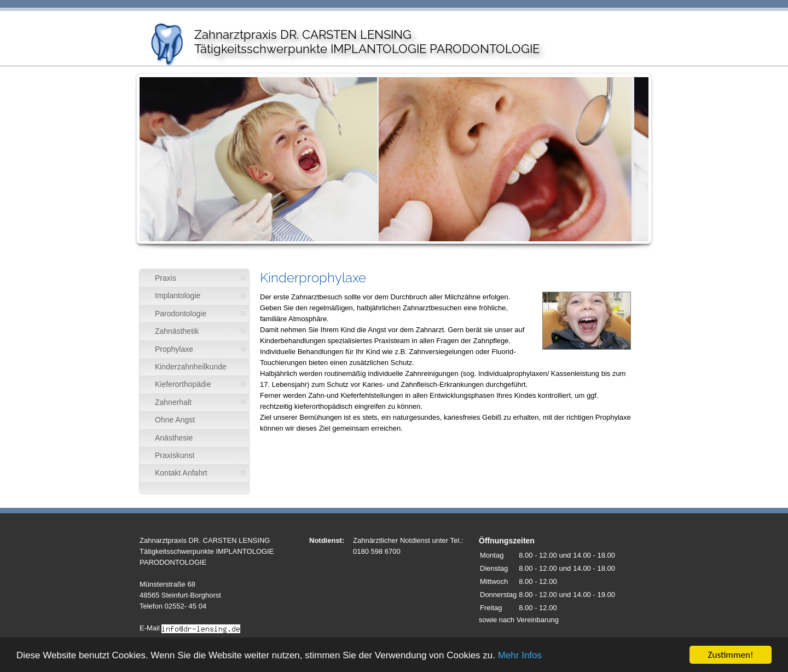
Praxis (166, 278)
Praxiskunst (175, 455)
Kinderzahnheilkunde (191, 367)
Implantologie (178, 296)
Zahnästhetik (177, 331)
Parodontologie (181, 314)
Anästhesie (174, 438)
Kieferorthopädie (183, 384)
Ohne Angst (175, 420)
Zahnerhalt (173, 402)
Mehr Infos (520, 656)
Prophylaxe (174, 349)
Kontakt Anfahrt (181, 473)
